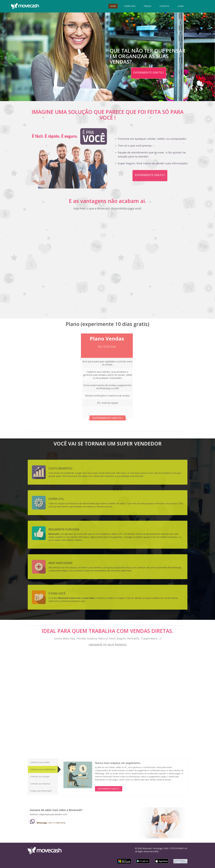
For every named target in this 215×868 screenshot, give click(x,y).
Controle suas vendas (40, 760)
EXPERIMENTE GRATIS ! (149, 72)
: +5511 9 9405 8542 (48, 823)
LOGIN (181, 6)
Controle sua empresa (40, 782)
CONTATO (164, 6)
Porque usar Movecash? (41, 789)
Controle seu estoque (40, 774)
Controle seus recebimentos (43, 767)
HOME (113, 6)
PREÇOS (147, 6)
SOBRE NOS (130, 6)
